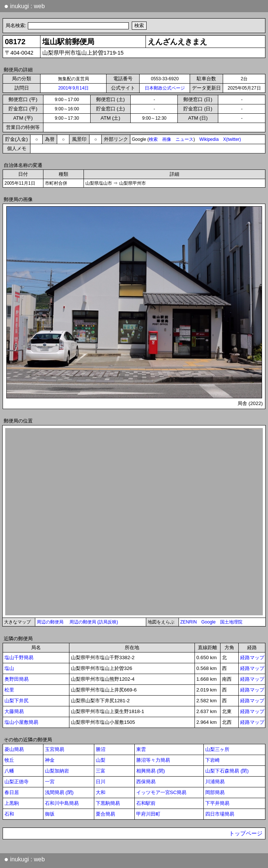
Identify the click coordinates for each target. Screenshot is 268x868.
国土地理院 (231, 622)
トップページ (246, 833)
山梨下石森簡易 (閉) (227, 771)
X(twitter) (232, 139)
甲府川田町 (148, 814)
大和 (101, 792)
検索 (153, 139)
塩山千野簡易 (19, 658)
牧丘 (9, 760)
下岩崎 (213, 760)
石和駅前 (146, 803)
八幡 (9, 771)
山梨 (101, 760)
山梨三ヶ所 (217, 749)
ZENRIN (189, 622)
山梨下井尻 (17, 701)
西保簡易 (146, 782)
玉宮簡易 (55, 749)
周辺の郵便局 (50, 622)
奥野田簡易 (17, 679)
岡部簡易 (215, 792)
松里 (9, 690)
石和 (9, 814)
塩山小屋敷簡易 (21, 722)
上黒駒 (12, 803)
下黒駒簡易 (108, 803)
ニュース (184, 139)
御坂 (50, 814)
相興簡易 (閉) (151, 771)
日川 (101, 782)
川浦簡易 (215, 782)
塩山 (9, 668)
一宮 (50, 782)
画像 (167, 139)
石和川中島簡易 (62, 803)
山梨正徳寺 (17, 782)
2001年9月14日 (74, 88)
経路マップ (252, 658)
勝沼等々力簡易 (153, 760)
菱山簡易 (14, 749)
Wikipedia (209, 139)
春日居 (12, 792)
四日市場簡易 (220, 814)
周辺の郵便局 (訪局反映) (94, 622)
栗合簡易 (105, 814)
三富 (101, 771)
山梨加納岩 (57, 771)
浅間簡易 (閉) (59, 792)
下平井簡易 (217, 803)
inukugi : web (24, 6)
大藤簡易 (14, 711)
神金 (50, 760)
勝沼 (101, 749)
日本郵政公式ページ (165, 88)
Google (208, 622)
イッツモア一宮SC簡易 (161, 792)
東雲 (141, 749)
